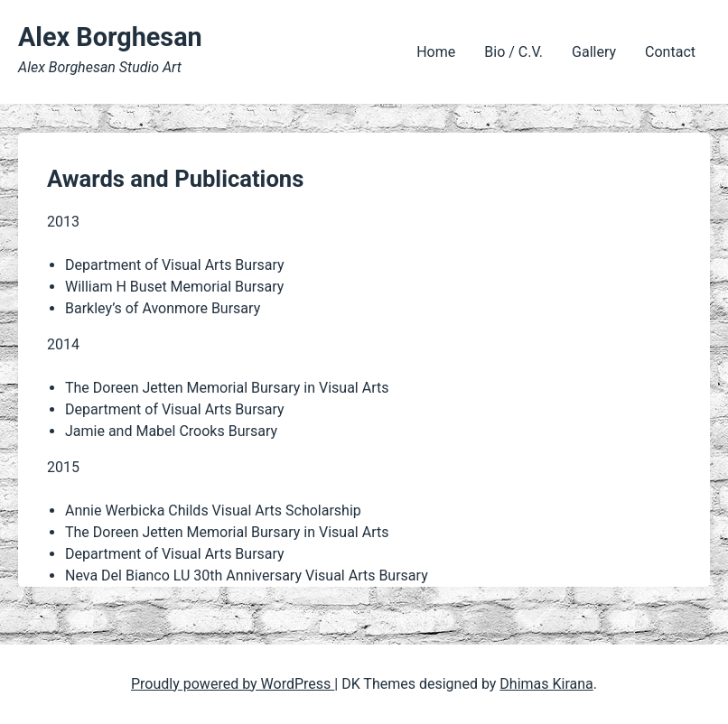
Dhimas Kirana (546, 684)
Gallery (594, 52)
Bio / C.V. (513, 52)
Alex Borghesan (110, 37)
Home (436, 52)
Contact (670, 52)
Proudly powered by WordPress (233, 684)
